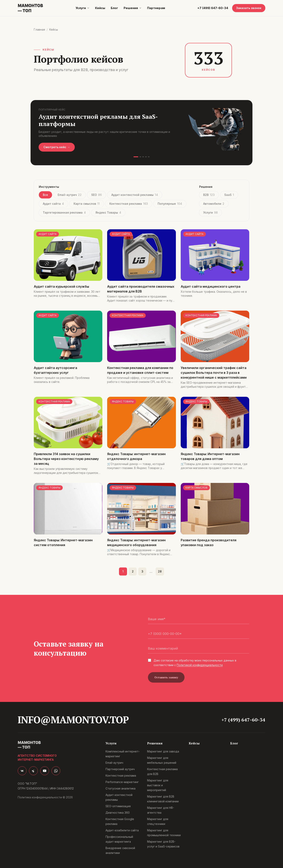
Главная (39, 29)
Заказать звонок (249, 8)
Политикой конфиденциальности (200, 665)
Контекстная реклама (129, 204)
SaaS (229, 195)
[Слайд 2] (140, 157)
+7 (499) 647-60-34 (213, 8)
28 (160, 571)
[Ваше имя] (199, 619)
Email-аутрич (70, 195)
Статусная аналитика (120, 788)
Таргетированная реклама (64, 212)
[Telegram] (33, 771)
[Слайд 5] (149, 157)
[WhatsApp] (56, 771)
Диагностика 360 (118, 813)
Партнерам (156, 8)
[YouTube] (45, 771)
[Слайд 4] (146, 157)
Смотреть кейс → (57, 147)
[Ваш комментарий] (199, 648)
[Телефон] (199, 634)
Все (45, 195)
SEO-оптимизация (118, 806)
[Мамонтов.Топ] (30, 8)
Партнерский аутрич (120, 769)
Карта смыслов (87, 204)
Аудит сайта (53, 204)
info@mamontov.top (73, 720)
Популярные (170, 204)
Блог (114, 8)
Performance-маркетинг (122, 782)
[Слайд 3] (143, 157)
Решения (131, 8)
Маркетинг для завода (163, 751)
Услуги (81, 8)
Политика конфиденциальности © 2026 (45, 797)
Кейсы (100, 8)
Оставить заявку (166, 677)
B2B (209, 195)
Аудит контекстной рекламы (135, 195)
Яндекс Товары (108, 212)
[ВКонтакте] (22, 771)
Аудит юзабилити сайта (122, 830)
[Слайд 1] (136, 157)
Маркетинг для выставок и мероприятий (158, 785)
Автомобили (214, 204)
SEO (96, 195)
